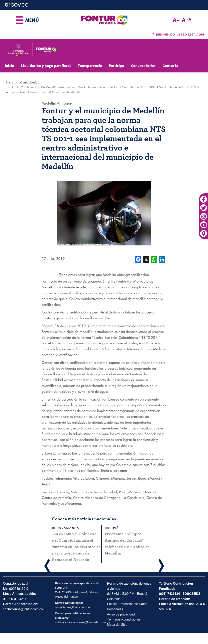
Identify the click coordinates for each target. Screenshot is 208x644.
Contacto (170, 66)
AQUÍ (200, 34)
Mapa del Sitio (117, 625)
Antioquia (65, 103)
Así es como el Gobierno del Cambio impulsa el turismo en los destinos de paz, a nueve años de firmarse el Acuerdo (76, 547)
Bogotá (112, 528)
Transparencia (90, 66)
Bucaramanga (66, 528)
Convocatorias (143, 66)
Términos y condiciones (124, 619)
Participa (116, 66)
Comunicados (30, 82)
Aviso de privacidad (121, 614)
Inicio (10, 66)
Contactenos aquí (16, 583)
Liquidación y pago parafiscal (46, 66)
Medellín (49, 103)
